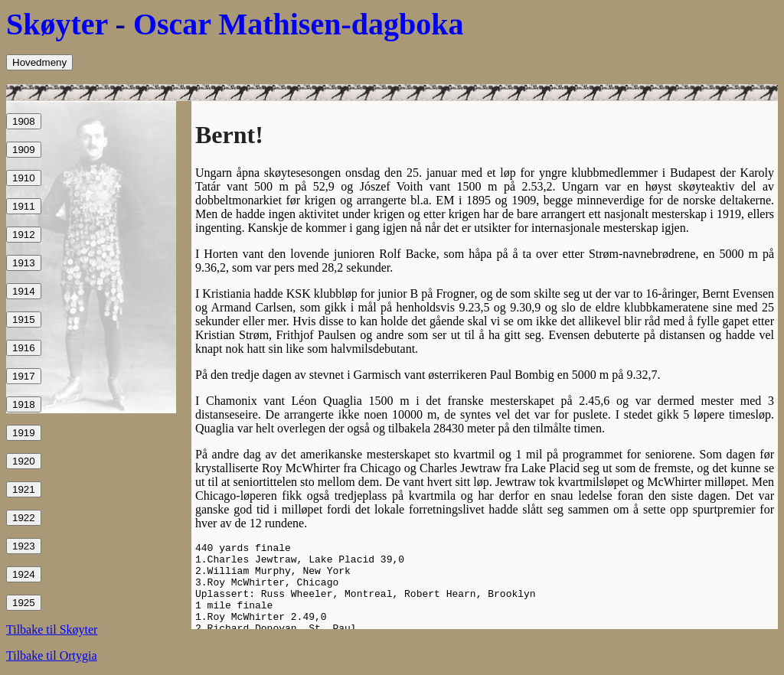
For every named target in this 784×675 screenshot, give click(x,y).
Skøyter (57, 24)
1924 (24, 574)
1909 (24, 150)
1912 (24, 235)
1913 (24, 263)
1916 (24, 348)
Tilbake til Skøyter (52, 629)
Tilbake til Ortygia (52, 655)
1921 (24, 489)
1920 (24, 461)
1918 (24, 404)
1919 (24, 433)
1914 (24, 291)
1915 (24, 320)
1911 (24, 206)
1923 (24, 546)
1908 (24, 121)
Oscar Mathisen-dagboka (299, 24)
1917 (24, 376)
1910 (24, 178)
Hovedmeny (39, 62)
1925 (24, 603)
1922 (24, 518)
